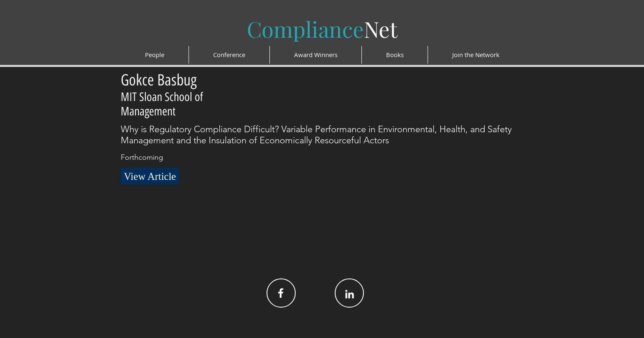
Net (322, 29)
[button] (150, 176)
